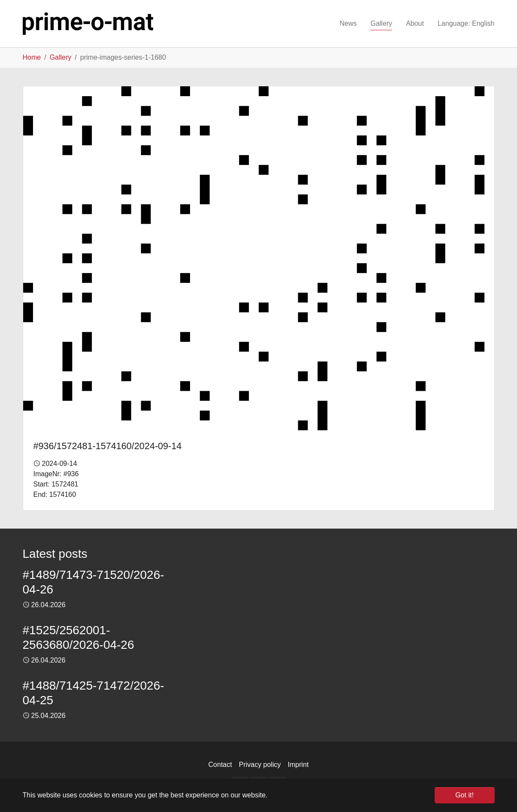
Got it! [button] (464, 795)
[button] (466, 24)
